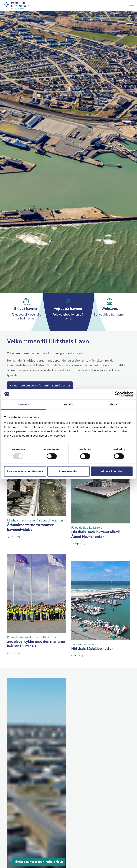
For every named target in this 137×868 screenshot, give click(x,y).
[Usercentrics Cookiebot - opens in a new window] (117, 394)
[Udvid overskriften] (132, 5)
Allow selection (68, 471)
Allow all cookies (112, 471)
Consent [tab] (24, 404)
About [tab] (113, 404)
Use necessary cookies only (25, 471)
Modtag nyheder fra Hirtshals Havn (39, 862)
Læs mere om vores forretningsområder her (40, 386)
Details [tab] (68, 404)
